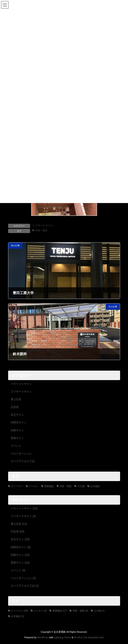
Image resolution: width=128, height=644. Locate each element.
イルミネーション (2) (23, 578)
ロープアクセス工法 (23, 461)
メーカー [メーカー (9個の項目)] (34, 486)
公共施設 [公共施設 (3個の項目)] (95, 486)
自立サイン (17, 415)
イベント (16, 446)
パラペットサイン (21, 384)
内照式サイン (19, 423)
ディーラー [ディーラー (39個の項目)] (17, 486)
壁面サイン (17, 438)
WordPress (43, 637)
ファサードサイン (43, 226)
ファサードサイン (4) (23, 516)
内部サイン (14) (20, 555)
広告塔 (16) (17, 532)
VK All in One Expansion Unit (89, 637)
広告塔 (15, 407)
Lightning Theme (63, 637)
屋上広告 (16, 399)
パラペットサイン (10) (24, 508)
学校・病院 (41, 230)
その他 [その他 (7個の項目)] (81, 486)
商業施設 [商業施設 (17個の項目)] (49, 486)
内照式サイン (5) (21, 547)
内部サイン (17, 430)
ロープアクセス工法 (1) (25, 586)
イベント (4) (18, 570)
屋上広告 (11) (19, 524)
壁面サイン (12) (20, 563)
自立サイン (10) (20, 539)
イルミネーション (21, 454)
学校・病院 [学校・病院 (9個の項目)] (66, 486)
